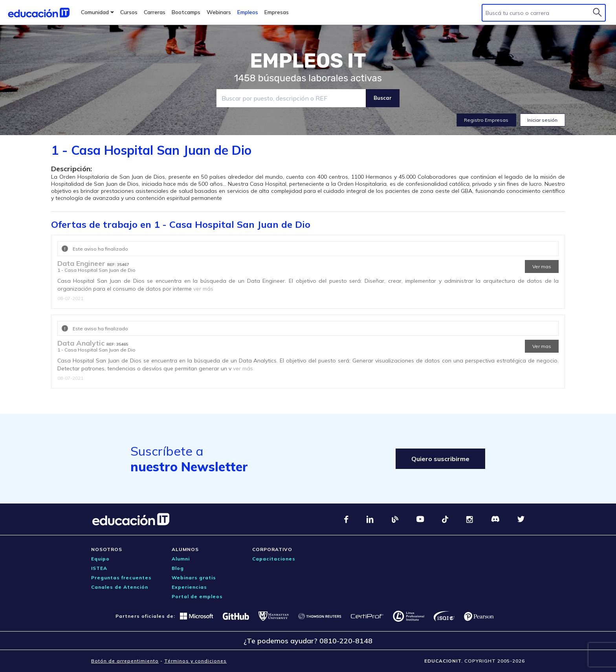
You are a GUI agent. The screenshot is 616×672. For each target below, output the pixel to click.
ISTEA (99, 568)
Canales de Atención (120, 587)
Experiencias (189, 587)
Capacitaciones (274, 559)
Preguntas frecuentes (121, 578)
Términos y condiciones (195, 661)
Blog (178, 568)
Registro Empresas (486, 120)
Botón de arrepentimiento (125, 661)
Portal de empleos (197, 596)
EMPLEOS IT (308, 61)
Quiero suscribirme (440, 459)
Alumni (181, 559)
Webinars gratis (194, 578)
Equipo (100, 559)
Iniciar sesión (542, 120)
